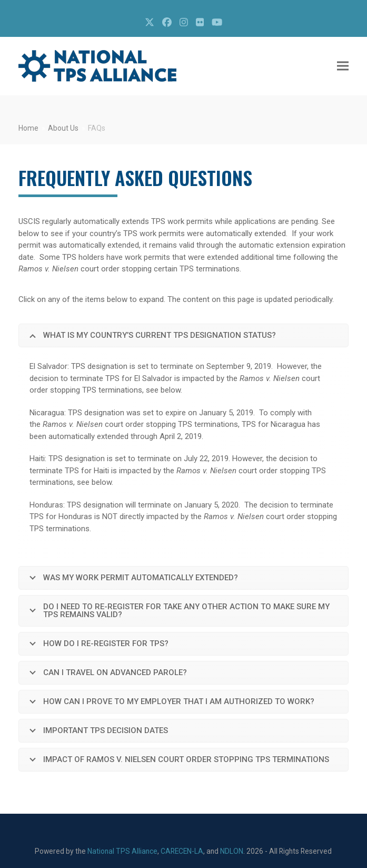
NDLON (232, 851)
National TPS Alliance (122, 851)
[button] (343, 66)
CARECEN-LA (182, 851)
